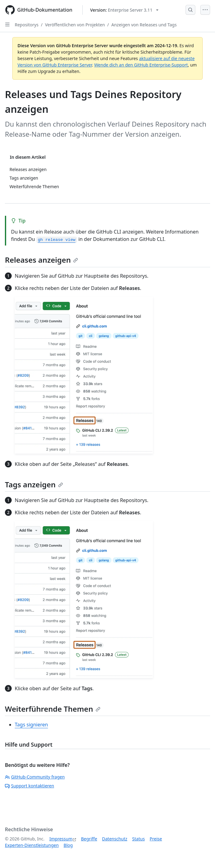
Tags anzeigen (34, 484)
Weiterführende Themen (53, 709)
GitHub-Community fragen (35, 777)
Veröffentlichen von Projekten (75, 25)
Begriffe (89, 839)
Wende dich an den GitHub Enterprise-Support (141, 65)
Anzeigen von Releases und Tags (144, 25)
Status (138, 839)
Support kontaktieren (29, 786)
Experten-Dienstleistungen (32, 845)
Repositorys (27, 25)
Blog (68, 845)
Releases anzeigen (41, 260)
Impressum (61, 839)
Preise (156, 839)
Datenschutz (115, 839)
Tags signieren (31, 725)
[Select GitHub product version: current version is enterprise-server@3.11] (125, 10)
